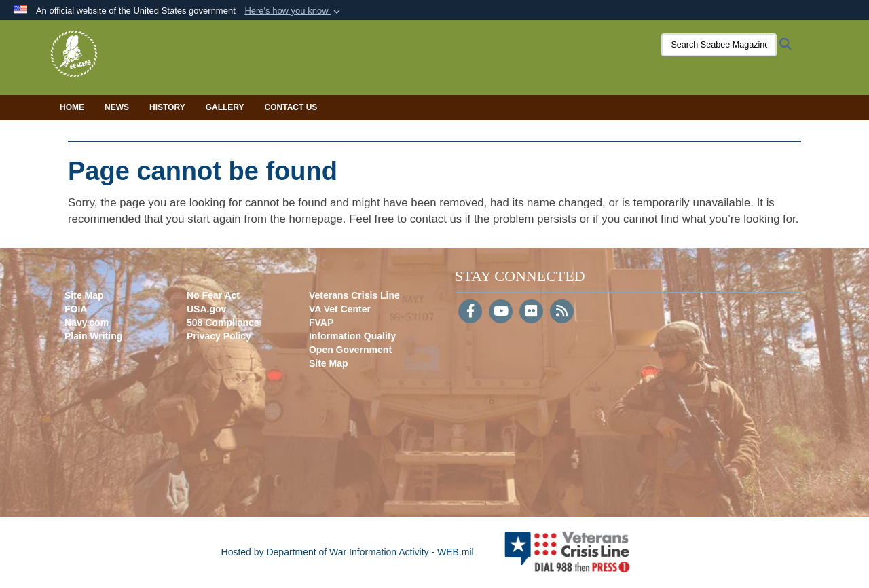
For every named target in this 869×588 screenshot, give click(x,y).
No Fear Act (213, 295)
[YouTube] (501, 312)
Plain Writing (93, 336)
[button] (294, 11)
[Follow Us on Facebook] (470, 312)
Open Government (350, 350)
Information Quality (352, 336)
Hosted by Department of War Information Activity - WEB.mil (348, 552)
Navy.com (87, 323)
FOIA (76, 309)
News (117, 107)
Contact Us (291, 107)
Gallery (225, 107)
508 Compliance (223, 323)
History (167, 107)
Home (72, 107)
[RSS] (562, 312)
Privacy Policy (219, 336)
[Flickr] (531, 312)
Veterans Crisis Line (354, 295)
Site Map (84, 295)
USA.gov (206, 309)
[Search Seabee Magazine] (709, 45)
